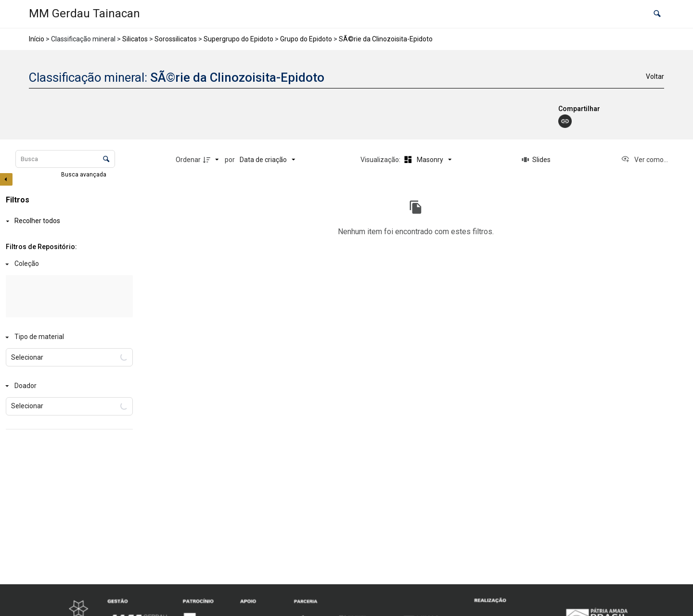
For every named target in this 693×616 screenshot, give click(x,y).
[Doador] (67, 386)
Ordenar (188, 160)
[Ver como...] (644, 160)
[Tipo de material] (67, 337)
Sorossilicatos (176, 39)
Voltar (655, 76)
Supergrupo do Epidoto (238, 39)
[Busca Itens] (65, 159)
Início (37, 39)
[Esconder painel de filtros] (6, 179)
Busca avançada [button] (84, 175)
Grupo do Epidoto (306, 39)
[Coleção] (67, 264)
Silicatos (135, 39)
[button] (657, 14)
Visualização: (381, 160)
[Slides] (536, 160)
